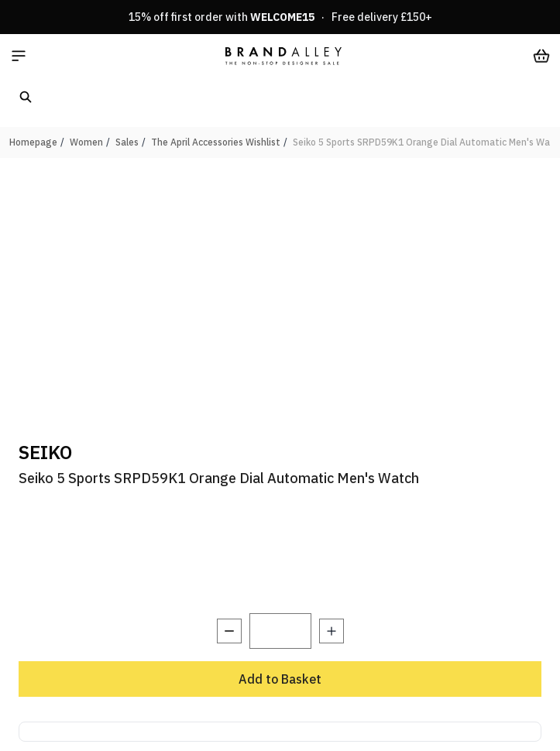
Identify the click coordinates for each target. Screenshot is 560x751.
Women (86, 142)
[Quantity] (280, 631)
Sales (127, 142)
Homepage (33, 142)
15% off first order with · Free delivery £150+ (280, 17)
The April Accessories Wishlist (216, 142)
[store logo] (283, 56)
